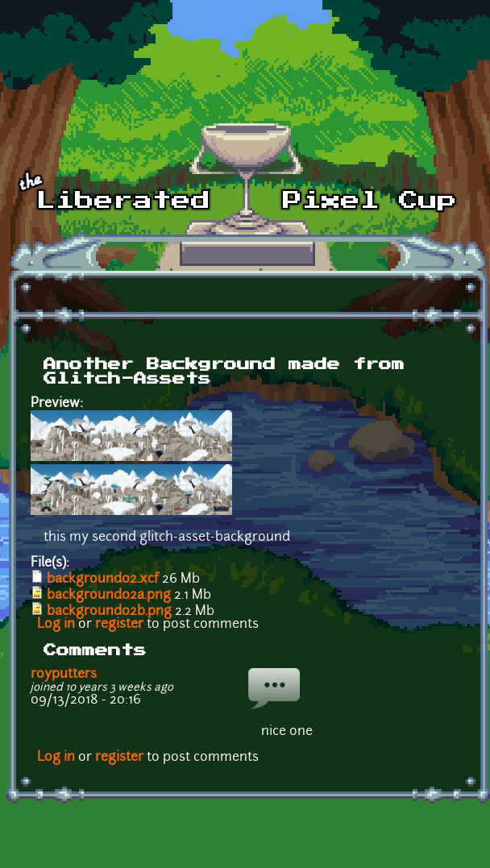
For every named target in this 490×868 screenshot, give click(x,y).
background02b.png (109, 612)
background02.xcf (103, 579)
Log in (56, 625)
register (119, 625)
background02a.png (109, 596)
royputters (64, 675)
